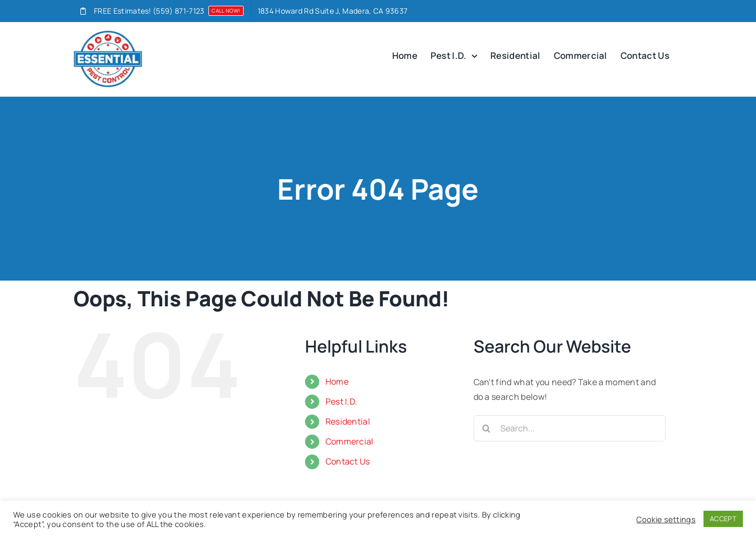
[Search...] (570, 428)
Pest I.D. (342, 401)
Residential (348, 421)
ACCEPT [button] (723, 519)
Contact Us (348, 461)
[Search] (487, 428)
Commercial (350, 441)
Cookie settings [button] (666, 519)
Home (337, 381)
